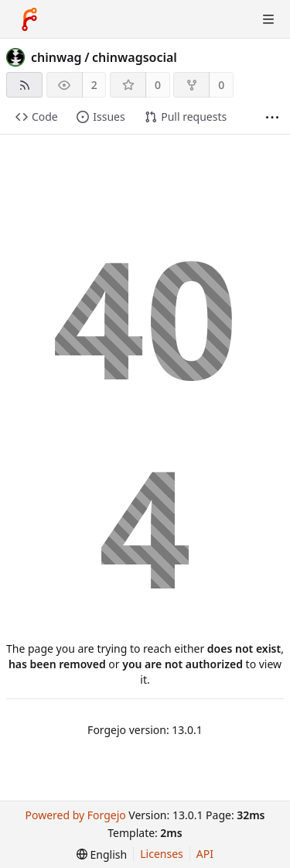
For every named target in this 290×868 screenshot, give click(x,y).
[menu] (102, 854)
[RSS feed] (24, 85)
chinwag (56, 57)
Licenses (162, 854)
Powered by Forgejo (75, 815)
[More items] (272, 117)
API (205, 854)
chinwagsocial (135, 57)
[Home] (29, 19)
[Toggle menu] (268, 19)
